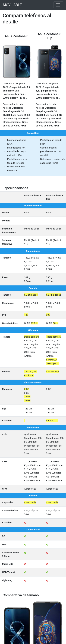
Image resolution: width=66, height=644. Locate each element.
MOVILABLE (12, 5)
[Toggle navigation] (58, 5)
